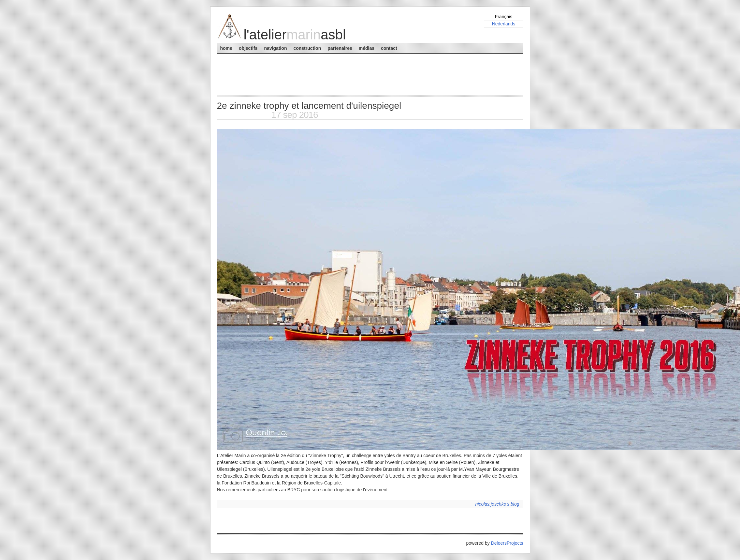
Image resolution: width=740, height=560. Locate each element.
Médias (367, 48)
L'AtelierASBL (295, 35)
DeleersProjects (507, 543)
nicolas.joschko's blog (497, 504)
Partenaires (340, 48)
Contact (389, 48)
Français (504, 17)
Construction (307, 48)
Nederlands (504, 24)
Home (226, 48)
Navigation (275, 48)
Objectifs (248, 48)
